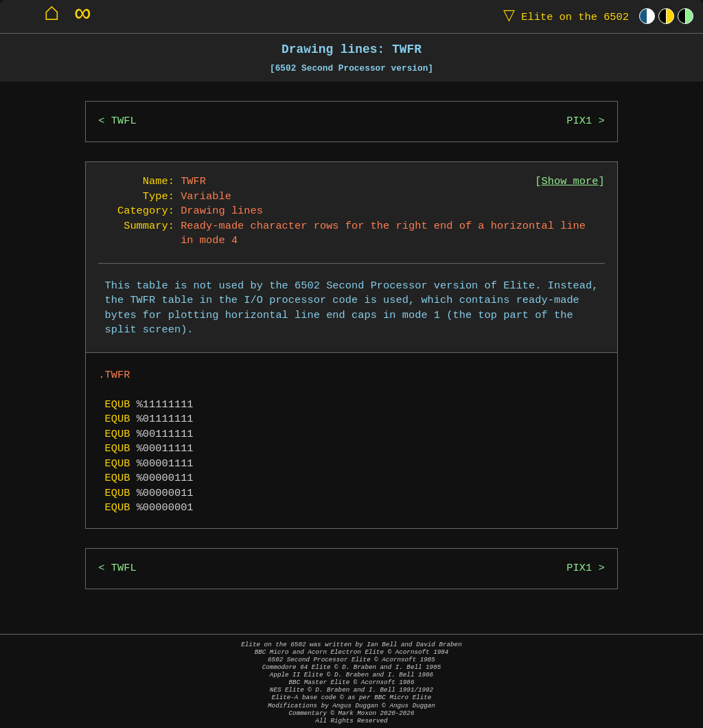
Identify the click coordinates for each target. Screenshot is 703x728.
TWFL (124, 121)
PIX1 (579, 121)
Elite (563, 16)
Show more (570, 182)
